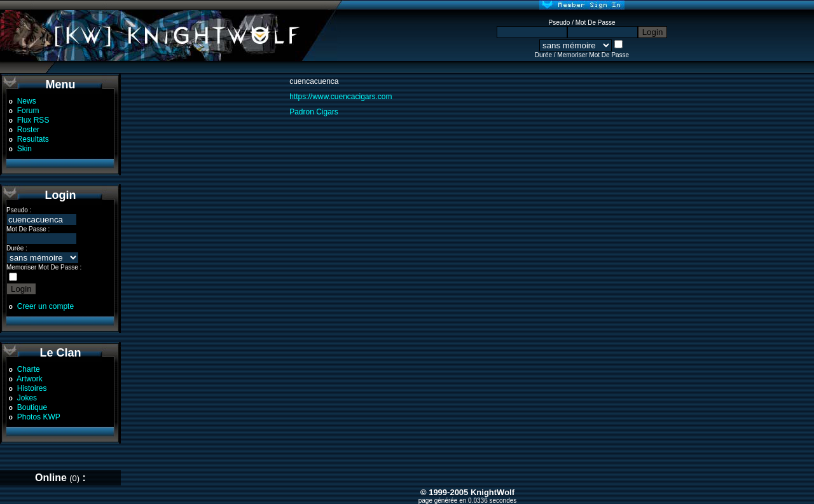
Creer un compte (45, 306)
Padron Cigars (314, 112)
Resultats (33, 139)
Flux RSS (33, 120)
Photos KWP (39, 417)
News (27, 101)
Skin (24, 149)
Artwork (30, 379)
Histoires (32, 388)
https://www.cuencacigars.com (341, 97)
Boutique (32, 407)
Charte (29, 369)
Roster (28, 130)
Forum (28, 111)
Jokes (27, 398)
